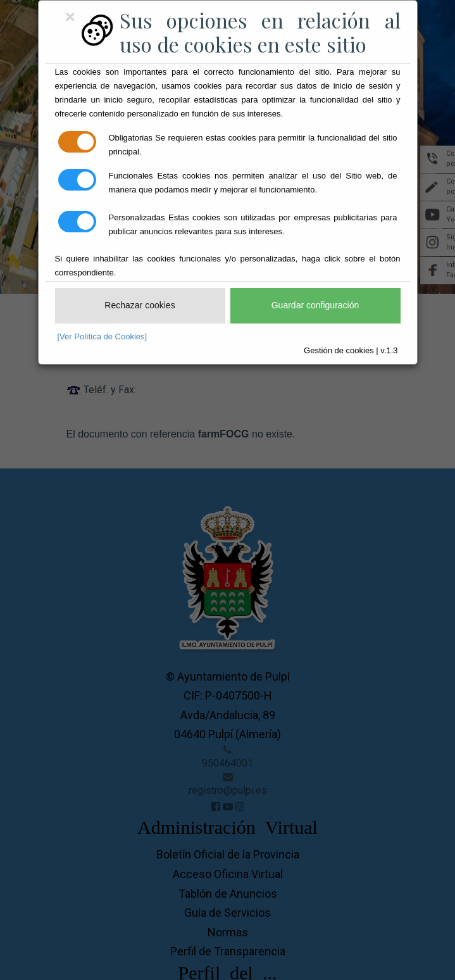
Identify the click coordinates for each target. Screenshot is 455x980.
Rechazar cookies (140, 305)
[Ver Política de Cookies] (103, 336)
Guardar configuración (315, 305)
